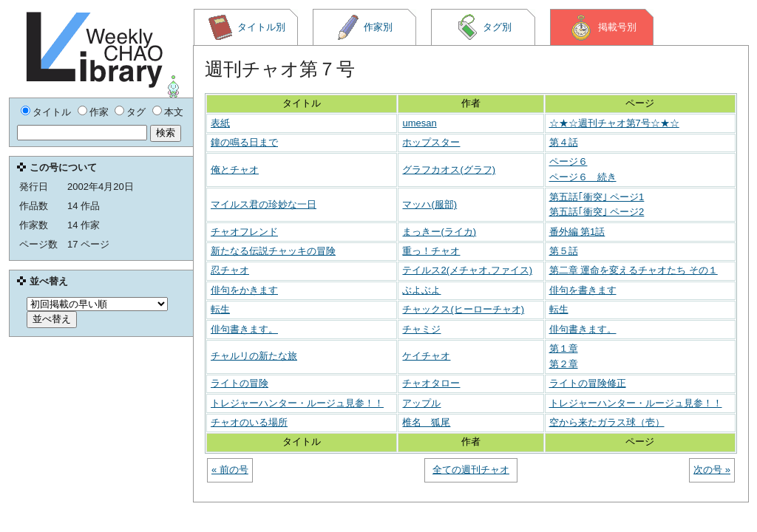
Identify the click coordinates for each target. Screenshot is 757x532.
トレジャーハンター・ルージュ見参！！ (297, 403)
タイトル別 (246, 27)
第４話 (564, 142)
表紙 (220, 123)
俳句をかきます (244, 290)
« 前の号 (230, 470)
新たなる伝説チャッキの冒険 (273, 251)
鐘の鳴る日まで (244, 142)
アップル (421, 403)
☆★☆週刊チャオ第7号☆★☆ (614, 123)
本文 (174, 112)
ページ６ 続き (583, 177)
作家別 (364, 27)
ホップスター (431, 142)
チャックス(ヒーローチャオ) (463, 309)
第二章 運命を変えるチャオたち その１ (634, 270)
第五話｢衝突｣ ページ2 (597, 212)
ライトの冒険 (240, 383)
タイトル (52, 112)
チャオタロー (431, 383)
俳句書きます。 (244, 329)
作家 (99, 112)
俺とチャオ (235, 170)
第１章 (564, 348)
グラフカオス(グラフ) (449, 170)
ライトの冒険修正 (588, 383)
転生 (220, 309)
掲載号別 (602, 27)
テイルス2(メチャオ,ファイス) (467, 270)
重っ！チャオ (431, 251)
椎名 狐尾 (426, 422)
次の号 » (712, 470)
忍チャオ (230, 270)
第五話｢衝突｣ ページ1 (597, 197)
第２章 (564, 364)
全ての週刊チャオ (471, 470)
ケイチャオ (426, 356)
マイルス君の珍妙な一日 (264, 204)
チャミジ (421, 329)
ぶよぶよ (421, 290)
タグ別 (483, 27)
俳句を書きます (583, 290)
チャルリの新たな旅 (254, 356)
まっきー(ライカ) (439, 232)
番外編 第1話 (577, 232)
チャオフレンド (244, 232)
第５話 (564, 251)
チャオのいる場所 (249, 422)
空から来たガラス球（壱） (607, 422)
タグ (136, 112)
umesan (419, 123)
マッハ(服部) (430, 204)
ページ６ (568, 161)
